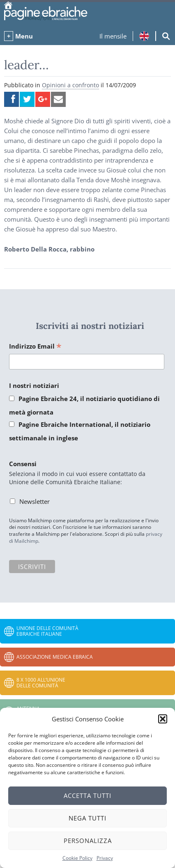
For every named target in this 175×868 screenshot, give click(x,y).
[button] (163, 719)
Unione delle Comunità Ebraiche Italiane (47, 631)
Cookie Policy (77, 858)
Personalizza (88, 841)
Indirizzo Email (35, 347)
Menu (24, 36)
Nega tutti (87, 818)
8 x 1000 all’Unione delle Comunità (41, 683)
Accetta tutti (87, 795)
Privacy (105, 858)
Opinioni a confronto (70, 85)
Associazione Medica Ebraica (55, 657)
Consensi (23, 464)
